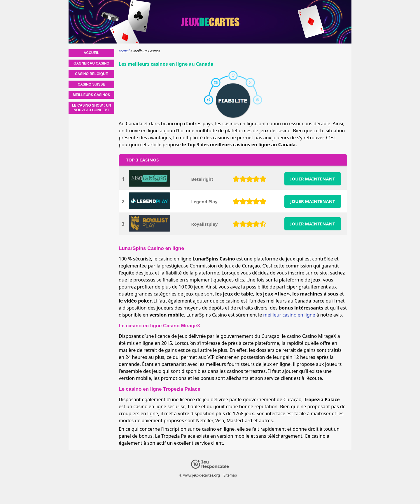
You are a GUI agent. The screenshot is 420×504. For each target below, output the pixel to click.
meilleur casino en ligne (289, 315)
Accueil (91, 53)
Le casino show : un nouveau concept (92, 108)
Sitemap (230, 475)
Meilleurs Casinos (91, 95)
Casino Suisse (91, 84)
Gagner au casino (91, 63)
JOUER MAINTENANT (313, 179)
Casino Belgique (91, 74)
